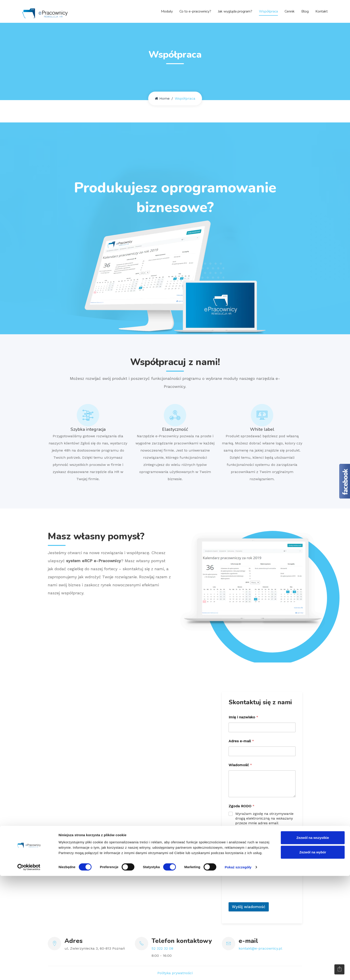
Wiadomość (240, 765)
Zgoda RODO (242, 806)
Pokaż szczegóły (238, 971)
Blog (305, 11)
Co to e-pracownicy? (195, 11)
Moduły (167, 11)
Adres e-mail (241, 741)
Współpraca (268, 11)
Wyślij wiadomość (249, 907)
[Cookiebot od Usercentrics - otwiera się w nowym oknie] (29, 971)
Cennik (290, 11)
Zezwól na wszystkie (313, 941)
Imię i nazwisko (243, 717)
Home (162, 98)
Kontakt (322, 11)
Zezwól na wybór (313, 956)
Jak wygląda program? (235, 11)
